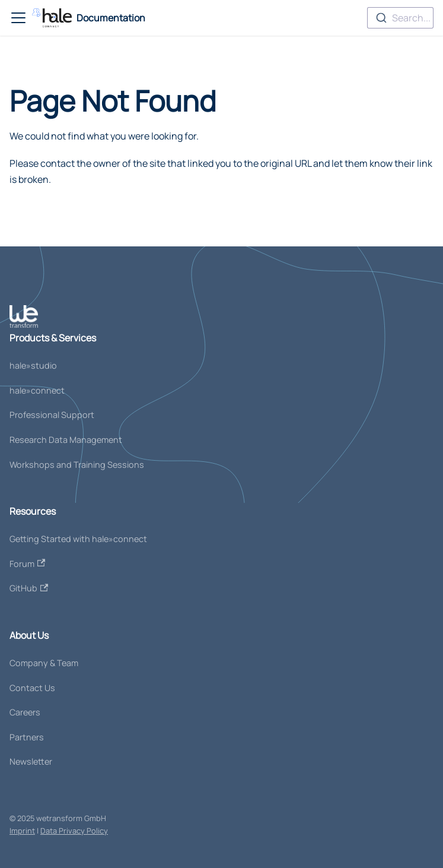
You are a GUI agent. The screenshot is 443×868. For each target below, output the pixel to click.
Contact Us (32, 688)
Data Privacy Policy (74, 831)
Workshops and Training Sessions (77, 465)
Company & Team (44, 663)
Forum (27, 564)
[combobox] (400, 18)
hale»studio (33, 365)
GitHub (29, 588)
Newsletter (31, 761)
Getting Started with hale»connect (78, 539)
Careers (25, 712)
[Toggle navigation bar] (18, 18)
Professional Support (52, 415)
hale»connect (37, 390)
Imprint (22, 831)
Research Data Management (66, 440)
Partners (27, 737)
